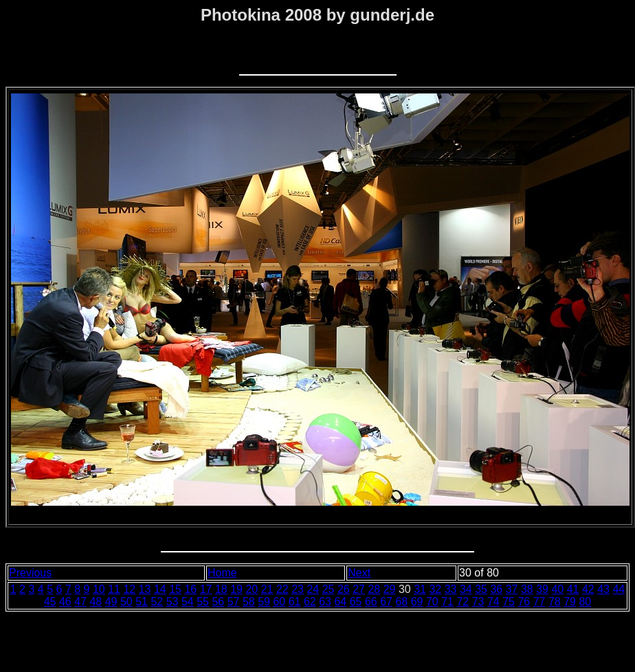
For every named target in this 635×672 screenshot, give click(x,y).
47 (80, 602)
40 (557, 589)
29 (390, 589)
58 (249, 602)
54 (188, 602)
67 (386, 602)
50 (126, 602)
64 (340, 602)
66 (371, 602)
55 (203, 602)
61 (295, 602)
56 (218, 602)
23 (298, 589)
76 (524, 602)
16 (190, 589)
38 (527, 589)
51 (142, 602)
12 (129, 589)
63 (325, 602)
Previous (30, 573)
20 (252, 589)
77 (539, 602)
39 (542, 589)
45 (50, 602)
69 (417, 602)
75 (509, 602)
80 (585, 602)
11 (114, 589)
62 (310, 602)
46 (65, 602)
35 (481, 589)
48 (96, 602)
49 (111, 602)
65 (356, 602)
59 (264, 602)
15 (175, 589)
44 (619, 589)
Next (359, 573)
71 (447, 602)
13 (145, 589)
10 (99, 589)
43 (603, 589)
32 (435, 589)
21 (267, 589)
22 (282, 589)
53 (172, 602)
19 (236, 589)
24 (313, 589)
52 (157, 602)
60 (279, 602)
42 (588, 589)
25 (328, 589)
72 (463, 602)
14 (160, 589)
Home (222, 573)
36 (496, 589)
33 (451, 589)
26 (344, 589)
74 (493, 602)
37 (512, 589)
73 (478, 602)
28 (374, 589)
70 (432, 602)
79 (570, 602)
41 (573, 589)
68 (401, 602)
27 (359, 589)
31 (420, 589)
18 (221, 589)
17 (206, 589)
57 (234, 602)
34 (466, 589)
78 (555, 602)
